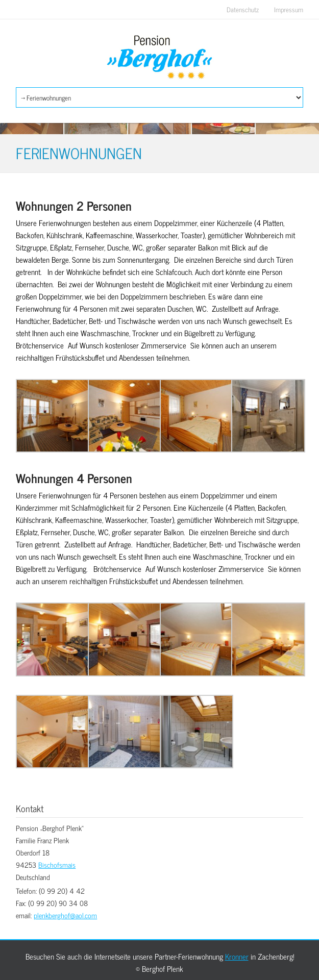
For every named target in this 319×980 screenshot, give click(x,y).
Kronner (237, 956)
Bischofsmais (57, 864)
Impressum (289, 9)
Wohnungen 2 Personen (74, 206)
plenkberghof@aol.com (65, 915)
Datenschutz (243, 9)
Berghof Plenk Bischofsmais (159, 58)
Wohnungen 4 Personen (74, 478)
